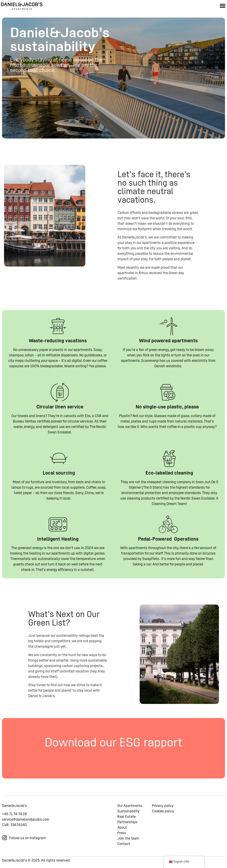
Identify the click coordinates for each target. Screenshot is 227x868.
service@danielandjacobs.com (26, 819)
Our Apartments (130, 806)
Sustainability (128, 811)
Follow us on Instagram (28, 838)
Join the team (128, 838)
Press (122, 833)
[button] (222, 6)
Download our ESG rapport (113, 742)
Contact (124, 844)
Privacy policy (163, 806)
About (122, 827)
